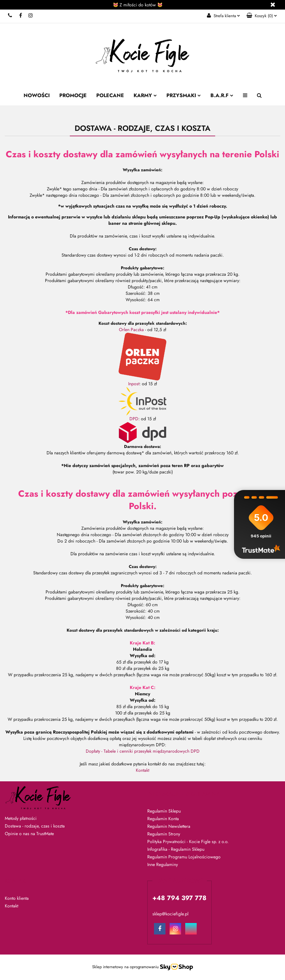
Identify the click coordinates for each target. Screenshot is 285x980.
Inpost (134, 384)
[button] (262, 16)
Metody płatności (21, 818)
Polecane (110, 95)
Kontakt (142, 770)
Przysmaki (184, 95)
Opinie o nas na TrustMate (29, 834)
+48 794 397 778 (10, 15)
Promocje (73, 95)
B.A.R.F (222, 95)
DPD (134, 419)
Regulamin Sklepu (164, 811)
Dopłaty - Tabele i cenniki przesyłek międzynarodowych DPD (143, 751)
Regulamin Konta (163, 819)
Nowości (37, 95)
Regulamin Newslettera (169, 826)
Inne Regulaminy (163, 864)
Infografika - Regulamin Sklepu (176, 849)
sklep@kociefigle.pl (170, 914)
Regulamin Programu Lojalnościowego (184, 857)
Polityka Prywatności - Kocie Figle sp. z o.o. (188, 842)
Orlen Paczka (131, 330)
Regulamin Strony (164, 834)
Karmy (145, 95)
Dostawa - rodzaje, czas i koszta (35, 826)
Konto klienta (17, 898)
